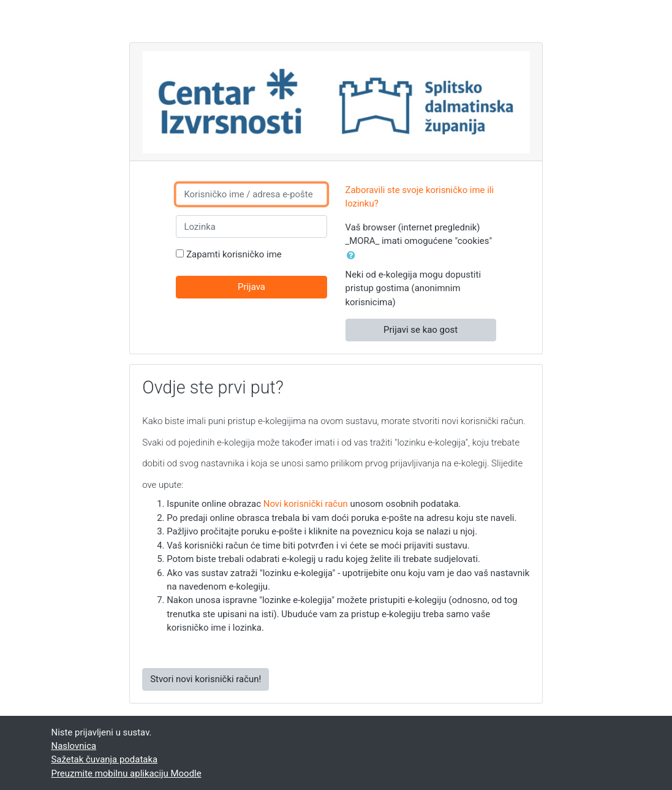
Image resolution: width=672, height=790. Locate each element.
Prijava (251, 287)
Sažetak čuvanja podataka (105, 759)
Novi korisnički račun (306, 504)
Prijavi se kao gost (421, 330)
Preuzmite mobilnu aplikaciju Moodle (126, 773)
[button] (353, 256)
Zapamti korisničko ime (234, 254)
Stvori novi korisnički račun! (206, 679)
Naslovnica (74, 746)
